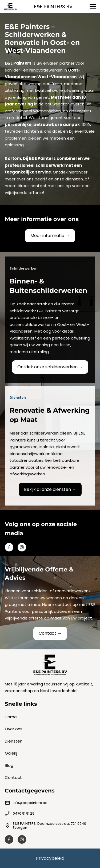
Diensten (14, 741)
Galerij (11, 753)
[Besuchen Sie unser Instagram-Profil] (22, 547)
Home (11, 717)
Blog (9, 765)
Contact (13, 777)
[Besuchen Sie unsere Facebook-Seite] (9, 547)
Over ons (14, 729)
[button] (93, 6)
